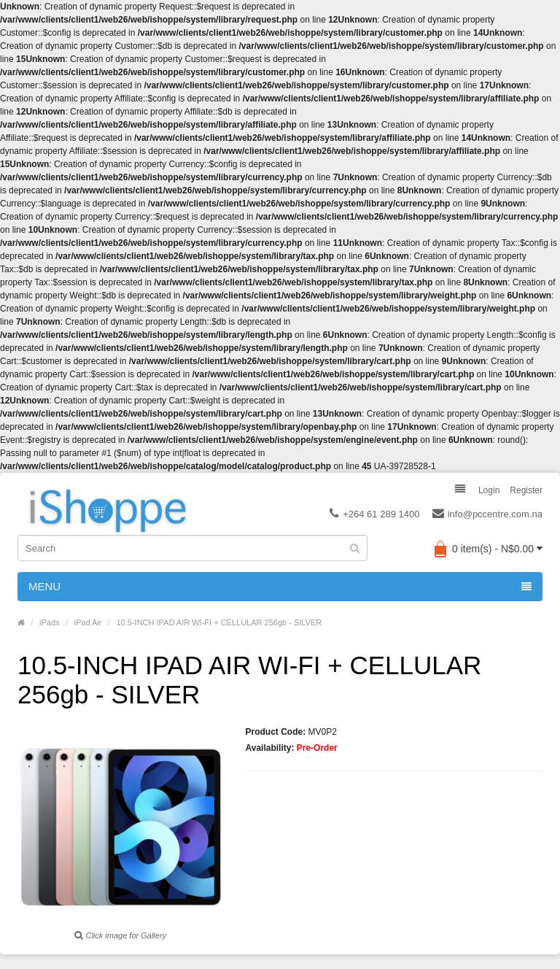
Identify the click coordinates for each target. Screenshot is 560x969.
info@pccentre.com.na (487, 514)
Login (489, 490)
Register (526, 490)
